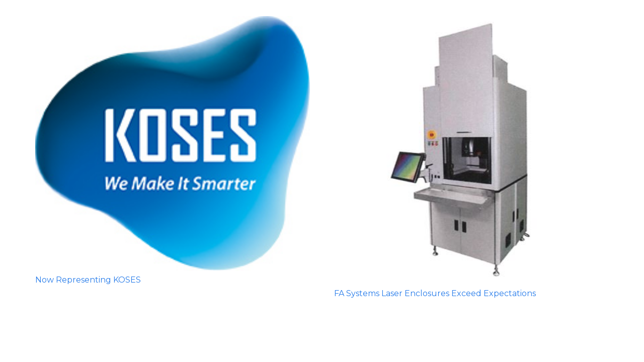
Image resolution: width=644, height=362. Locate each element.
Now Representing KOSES (88, 280)
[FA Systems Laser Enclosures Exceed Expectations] (471, 150)
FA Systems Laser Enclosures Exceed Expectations (435, 293)
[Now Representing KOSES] (173, 144)
